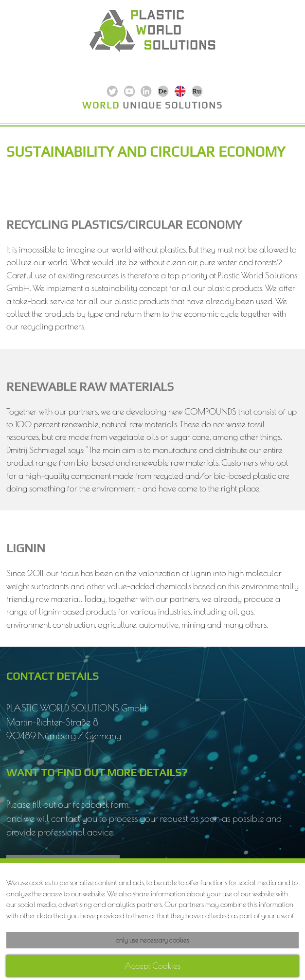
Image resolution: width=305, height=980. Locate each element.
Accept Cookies (152, 966)
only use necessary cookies (152, 940)
